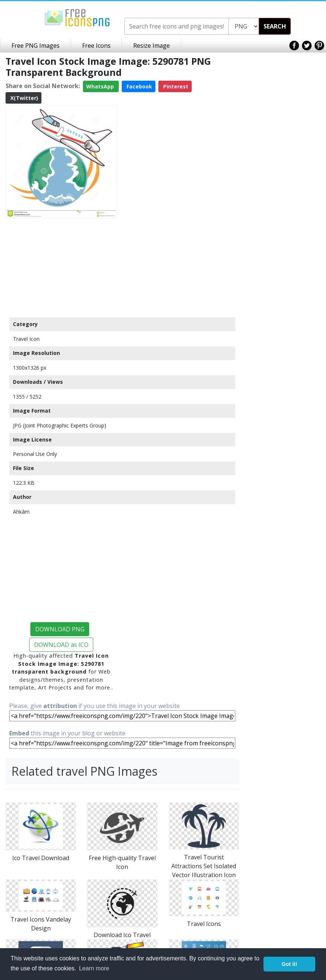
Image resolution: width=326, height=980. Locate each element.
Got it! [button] (289, 964)
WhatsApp (101, 86)
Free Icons (96, 46)
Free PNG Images (36, 46)
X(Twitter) (23, 98)
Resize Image (152, 46)
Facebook (139, 86)
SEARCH (275, 26)
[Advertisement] (61, 268)
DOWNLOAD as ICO (61, 645)
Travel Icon (26, 339)
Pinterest (175, 86)
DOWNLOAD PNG (60, 629)
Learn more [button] (94, 968)
